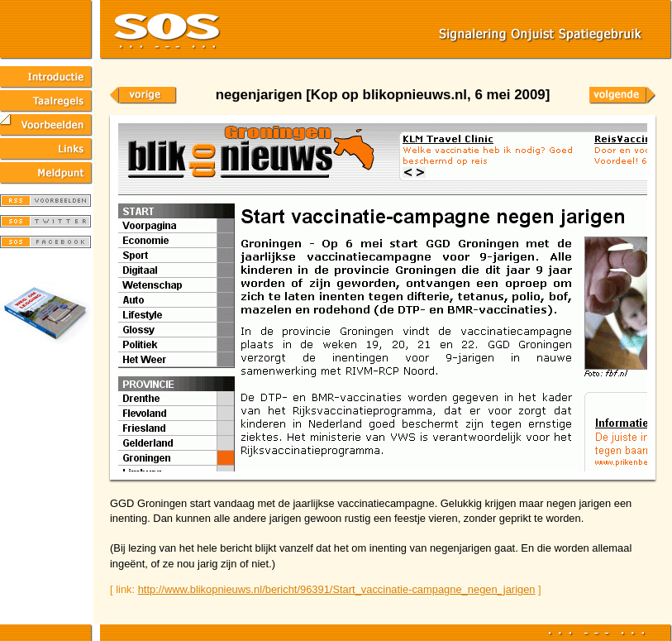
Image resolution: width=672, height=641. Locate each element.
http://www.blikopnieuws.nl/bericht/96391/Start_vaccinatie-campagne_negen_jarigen (337, 589)
